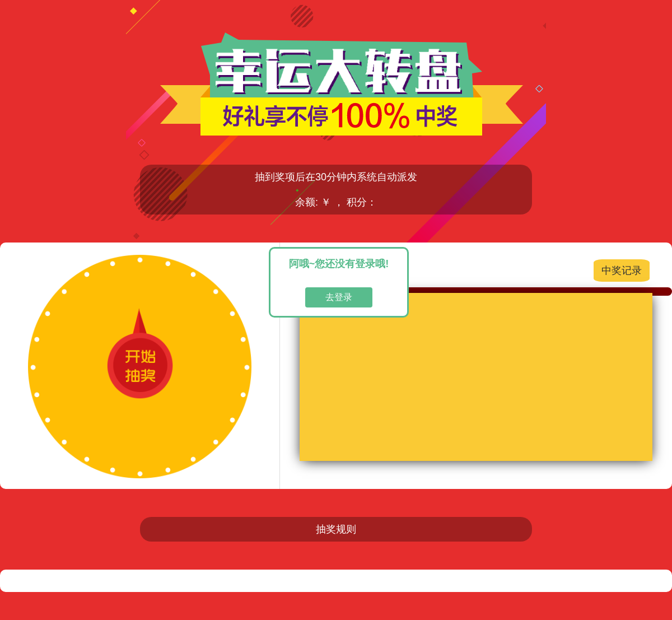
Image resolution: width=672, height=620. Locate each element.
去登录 (339, 297)
